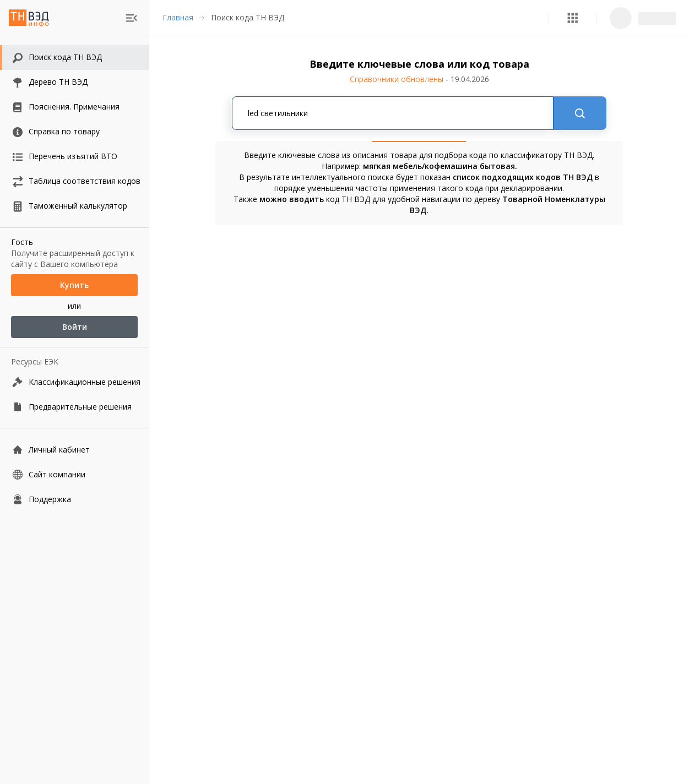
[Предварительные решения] (74, 407)
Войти (74, 327)
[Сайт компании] (74, 474)
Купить (74, 285)
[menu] (131, 18)
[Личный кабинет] (74, 450)
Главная (178, 17)
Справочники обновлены (419, 79)
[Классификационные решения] (74, 382)
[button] (573, 18)
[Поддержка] (74, 499)
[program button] (573, 18)
